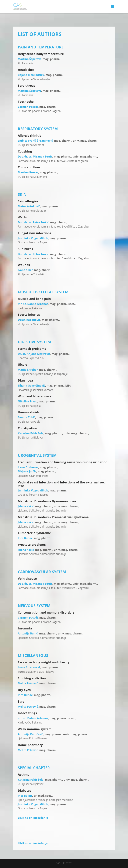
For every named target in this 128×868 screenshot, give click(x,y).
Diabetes (24, 790)
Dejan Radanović (29, 320)
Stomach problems (32, 349)
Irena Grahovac (28, 467)
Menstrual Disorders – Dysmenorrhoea (47, 501)
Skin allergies (28, 201)
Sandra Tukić (26, 417)
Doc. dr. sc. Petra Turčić (33, 222)
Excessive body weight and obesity (44, 662)
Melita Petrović (28, 683)
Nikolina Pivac (27, 401)
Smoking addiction (32, 678)
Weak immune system (35, 729)
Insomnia (25, 628)
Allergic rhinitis (29, 135)
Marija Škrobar (28, 370)
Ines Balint (25, 796)
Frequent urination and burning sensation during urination (63, 462)
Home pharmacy (30, 745)
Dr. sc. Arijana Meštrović (34, 354)
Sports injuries (29, 315)
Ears (21, 701)
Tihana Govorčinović (31, 386)
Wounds (24, 265)
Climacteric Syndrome (34, 533)
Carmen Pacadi (28, 107)
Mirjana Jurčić (27, 471)
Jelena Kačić (26, 506)
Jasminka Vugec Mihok (33, 238)
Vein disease (27, 578)
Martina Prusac (28, 172)
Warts (22, 217)
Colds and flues (29, 167)
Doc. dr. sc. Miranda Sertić (35, 157)
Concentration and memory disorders (46, 612)
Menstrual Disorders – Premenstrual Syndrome (53, 517)
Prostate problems (32, 545)
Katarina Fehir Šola (31, 433)
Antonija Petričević (30, 734)
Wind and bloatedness (34, 396)
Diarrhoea (25, 380)
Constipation (27, 428)
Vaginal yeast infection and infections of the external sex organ (61, 484)
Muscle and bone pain (34, 299)
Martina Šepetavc (29, 59)
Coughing (25, 151)
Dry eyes (24, 690)
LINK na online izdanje (33, 818)
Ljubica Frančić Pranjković (35, 141)
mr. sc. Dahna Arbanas (33, 304)
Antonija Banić (28, 633)
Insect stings (27, 713)
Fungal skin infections (34, 233)
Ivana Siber (25, 270)
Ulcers (23, 365)
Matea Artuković (29, 206)
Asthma (24, 774)
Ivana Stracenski (29, 667)
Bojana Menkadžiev (31, 75)
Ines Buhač (25, 538)
